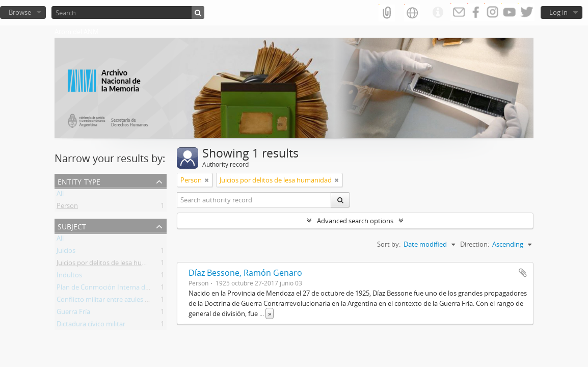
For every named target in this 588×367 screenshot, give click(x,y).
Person (67, 207)
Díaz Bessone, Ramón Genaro (245, 273)
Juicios (66, 252)
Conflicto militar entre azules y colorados (118, 301)
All (60, 195)
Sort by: (389, 244)
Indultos (69, 277)
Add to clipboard (523, 273)
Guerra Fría (73, 313)
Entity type (79, 181)
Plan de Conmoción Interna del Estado (115, 289)
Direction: (475, 244)
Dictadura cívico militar (91, 326)
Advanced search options (355, 221)
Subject (72, 226)
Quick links (438, 13)
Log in (558, 12)
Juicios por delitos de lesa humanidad (113, 265)
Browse (20, 12)
